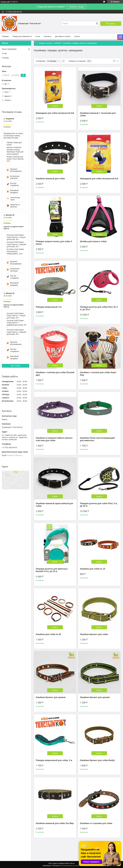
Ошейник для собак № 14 (93, 569)
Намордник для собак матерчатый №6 (55, 113)
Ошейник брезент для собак (94, 634)
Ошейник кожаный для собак (50, 179)
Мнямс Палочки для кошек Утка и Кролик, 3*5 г (15, 159)
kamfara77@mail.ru (15, 455)
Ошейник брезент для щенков (51, 697)
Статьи (77, 36)
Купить (55, 106)
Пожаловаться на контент (71, 866)
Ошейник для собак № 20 (48, 634)
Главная (5, 36)
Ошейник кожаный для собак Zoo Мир (55, 823)
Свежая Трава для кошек (14, 144)
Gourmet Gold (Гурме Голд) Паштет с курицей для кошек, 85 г (16, 244)
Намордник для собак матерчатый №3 (99, 179)
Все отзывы (16, 366)
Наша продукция (9, 49)
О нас (38, 36)
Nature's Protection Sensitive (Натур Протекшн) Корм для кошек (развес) (15, 151)
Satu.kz (72, 863)
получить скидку (77, 7)
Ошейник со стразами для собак (96, 823)
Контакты (48, 36)
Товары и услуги (45, 43)
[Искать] (97, 24)
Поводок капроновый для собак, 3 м (54, 760)
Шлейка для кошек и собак (93, 241)
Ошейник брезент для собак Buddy (97, 760)
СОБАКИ (57, 43)
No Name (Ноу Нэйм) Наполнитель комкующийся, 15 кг (15, 251)
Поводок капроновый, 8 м (49, 307)
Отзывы (5, 58)
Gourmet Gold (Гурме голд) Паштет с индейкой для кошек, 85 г (16, 324)
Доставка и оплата (63, 36)
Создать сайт (5, 2)
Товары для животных (21, 36)
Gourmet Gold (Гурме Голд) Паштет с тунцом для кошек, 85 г (16, 237)
